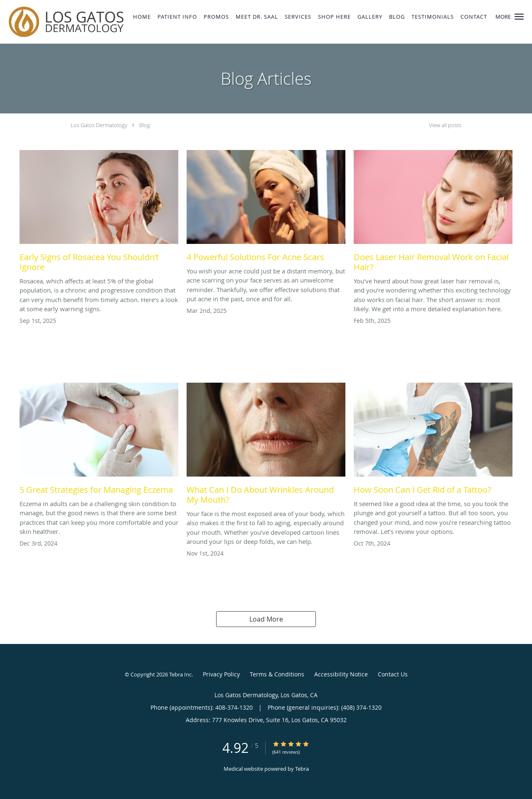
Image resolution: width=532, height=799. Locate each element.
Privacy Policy (221, 674)
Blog (145, 125)
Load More (266, 619)
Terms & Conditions (277, 674)
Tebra (302, 769)
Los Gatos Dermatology (99, 125)
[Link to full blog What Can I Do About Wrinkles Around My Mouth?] (266, 446)
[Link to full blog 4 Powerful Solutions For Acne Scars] (266, 208)
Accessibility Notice (341, 674)
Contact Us (393, 674)
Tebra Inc (180, 674)
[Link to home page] (64, 22)
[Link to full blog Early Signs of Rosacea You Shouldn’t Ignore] (99, 213)
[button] (519, 17)
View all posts (445, 125)
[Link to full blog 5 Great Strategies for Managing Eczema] (99, 441)
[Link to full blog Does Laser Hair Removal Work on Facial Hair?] (433, 213)
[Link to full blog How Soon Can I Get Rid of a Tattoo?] (433, 441)
